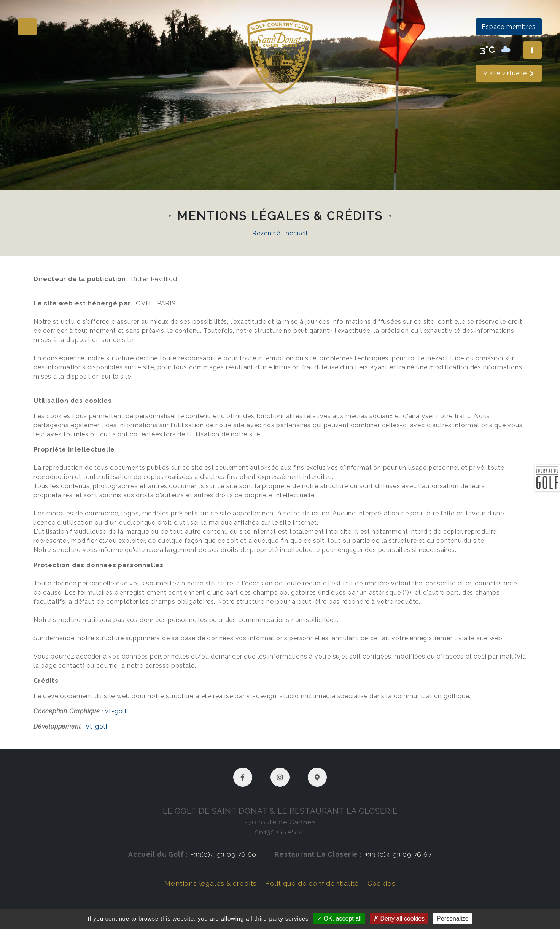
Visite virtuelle (509, 73)
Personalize (453, 919)
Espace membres (508, 27)
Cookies (382, 883)
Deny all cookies (399, 919)
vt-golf (116, 711)
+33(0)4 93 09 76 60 (224, 854)
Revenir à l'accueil (280, 233)
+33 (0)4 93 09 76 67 (399, 854)
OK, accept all (339, 919)
